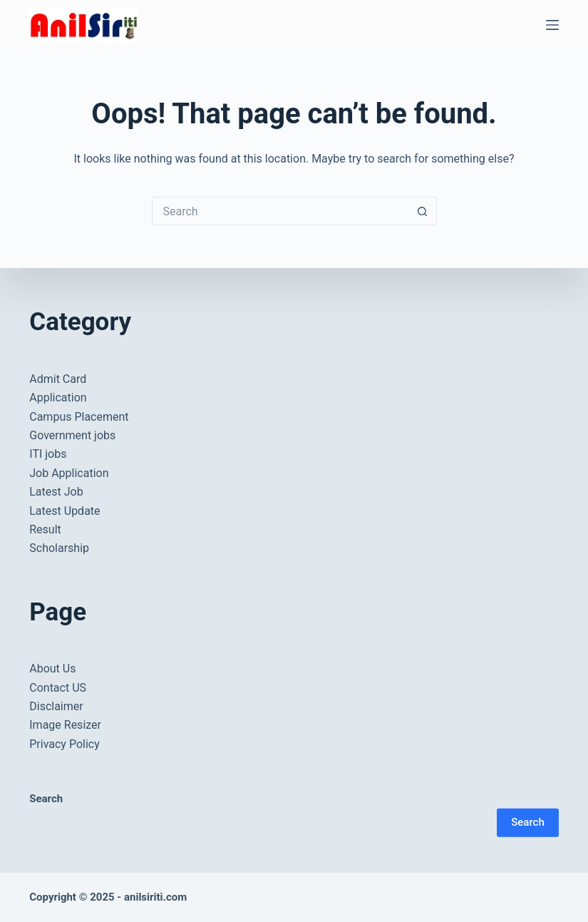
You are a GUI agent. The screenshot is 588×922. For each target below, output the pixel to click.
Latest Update (65, 510)
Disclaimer (56, 706)
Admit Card (58, 379)
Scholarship (59, 548)
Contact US (58, 688)
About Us (52, 669)
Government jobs (72, 435)
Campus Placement (79, 417)
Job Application (69, 473)
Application (58, 398)
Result (45, 529)
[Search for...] (280, 211)
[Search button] (423, 211)
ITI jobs (48, 454)
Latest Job (56, 492)
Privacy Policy (65, 744)
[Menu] (552, 25)
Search (528, 822)
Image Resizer (65, 725)
